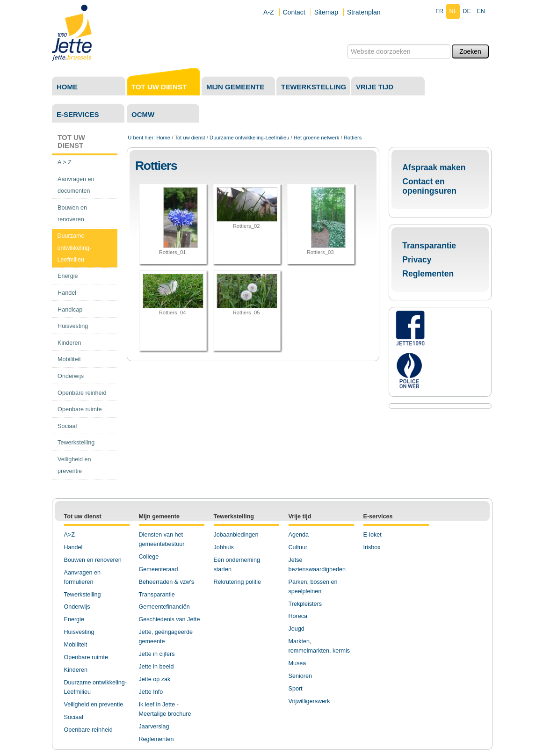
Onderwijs (77, 607)
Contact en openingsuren (429, 186)
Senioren (300, 676)
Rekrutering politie (238, 582)
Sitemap (326, 12)
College (149, 557)
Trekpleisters (305, 604)
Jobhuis (224, 547)
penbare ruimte (88, 657)
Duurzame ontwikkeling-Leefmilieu (249, 138)
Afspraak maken (434, 167)
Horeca (298, 616)
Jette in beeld (156, 667)
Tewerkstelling (314, 87)
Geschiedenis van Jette (170, 619)
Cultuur (298, 547)
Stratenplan (364, 12)
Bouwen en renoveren (93, 560)
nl (453, 11)
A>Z (69, 535)
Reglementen (428, 274)
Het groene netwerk (317, 138)
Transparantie (429, 246)
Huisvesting (79, 632)
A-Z (269, 12)
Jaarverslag (154, 727)
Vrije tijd (375, 87)
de (467, 11)
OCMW (143, 114)
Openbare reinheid (88, 730)
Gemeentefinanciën (164, 607)
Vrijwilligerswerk (309, 701)
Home (67, 87)
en (481, 11)
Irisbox (372, 547)
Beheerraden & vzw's (167, 582)
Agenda (299, 535)
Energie (74, 619)
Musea (297, 663)
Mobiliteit (76, 645)
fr (439, 11)
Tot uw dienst (159, 87)
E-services (78, 114)
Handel (73, 547)
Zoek (347, 44)
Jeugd (297, 629)
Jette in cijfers (157, 654)
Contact (294, 12)
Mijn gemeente (235, 87)
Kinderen (76, 670)
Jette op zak (155, 679)
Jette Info (151, 692)
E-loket (373, 535)
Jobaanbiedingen (236, 535)
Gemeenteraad (159, 569)
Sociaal (74, 717)
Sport (296, 689)
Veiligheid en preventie (94, 705)
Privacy (417, 260)
